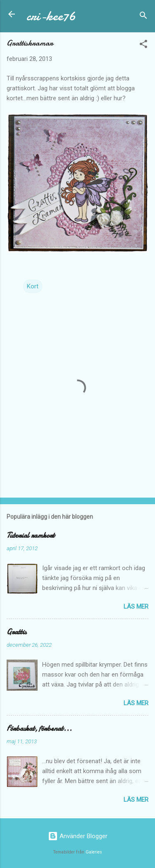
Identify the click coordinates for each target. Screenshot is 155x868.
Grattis (17, 632)
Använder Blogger (78, 836)
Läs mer (136, 607)
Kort (33, 286)
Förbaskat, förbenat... (39, 729)
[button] (143, 45)
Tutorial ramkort (31, 536)
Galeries (94, 852)
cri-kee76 (51, 16)
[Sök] (143, 17)
